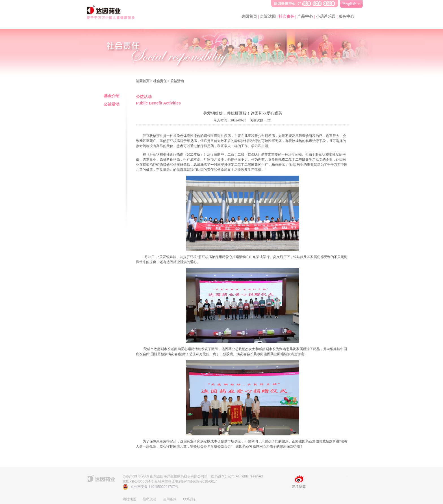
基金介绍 (112, 96)
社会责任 (286, 17)
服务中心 (346, 17)
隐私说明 (149, 499)
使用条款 (170, 499)
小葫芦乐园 (326, 17)
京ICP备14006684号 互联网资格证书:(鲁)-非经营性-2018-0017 (170, 481)
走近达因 (268, 17)
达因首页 (249, 17)
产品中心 (305, 17)
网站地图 (129, 499)
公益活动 (112, 104)
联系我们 (190, 499)
